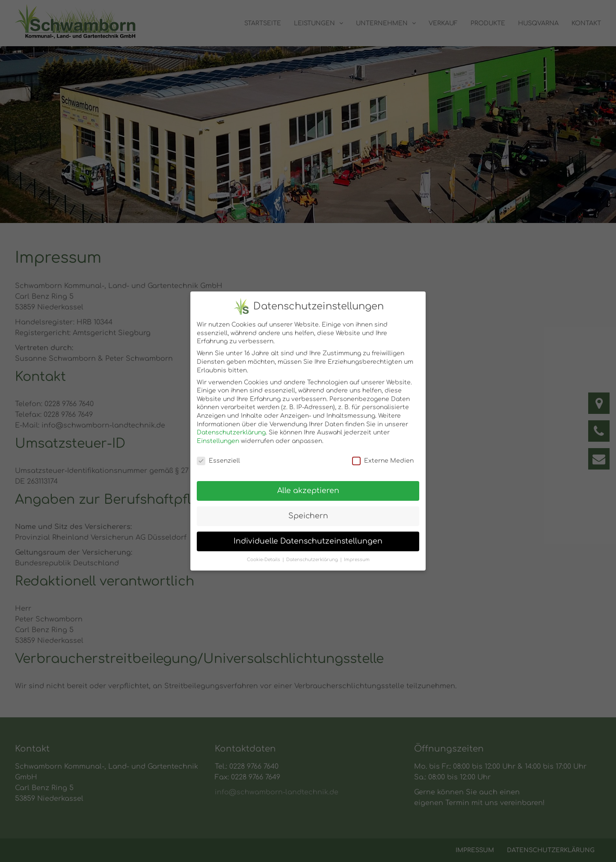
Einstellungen (218, 433)
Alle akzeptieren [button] (308, 483)
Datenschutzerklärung (231, 424)
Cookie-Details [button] (264, 551)
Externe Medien (383, 453)
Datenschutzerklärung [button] (312, 551)
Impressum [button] (357, 551)
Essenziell (218, 453)
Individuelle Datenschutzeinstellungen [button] (308, 533)
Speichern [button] (308, 508)
